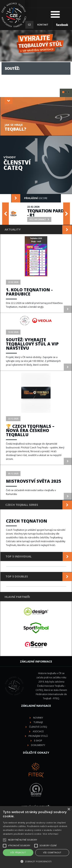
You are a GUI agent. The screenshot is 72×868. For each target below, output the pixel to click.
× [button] (69, 809)
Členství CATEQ (38, 727)
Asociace (38, 731)
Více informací (51, 834)
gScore (29, 198)
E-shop (38, 741)
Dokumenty (38, 745)
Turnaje (38, 722)
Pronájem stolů (38, 736)
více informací (17, 79)
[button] (36, 862)
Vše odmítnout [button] (52, 852)
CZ (29, 25)
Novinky (38, 718)
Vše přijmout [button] (18, 852)
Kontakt (43, 25)
